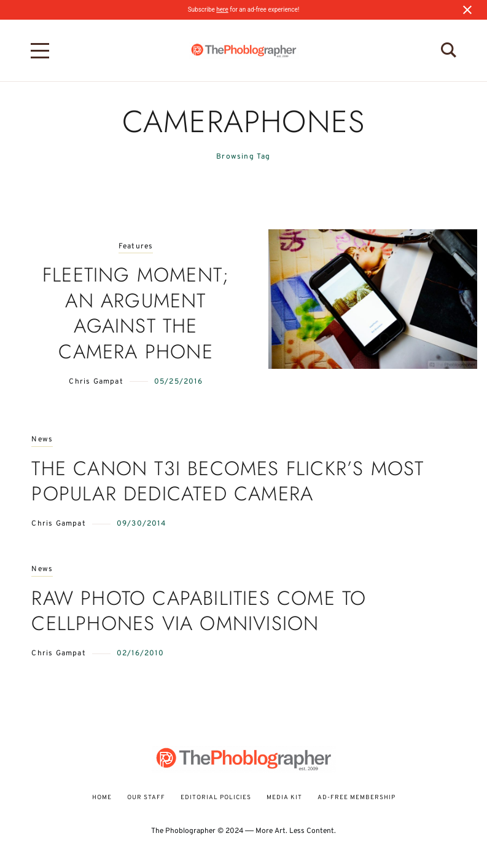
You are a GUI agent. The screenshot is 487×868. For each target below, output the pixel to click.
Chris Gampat (96, 382)
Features (136, 247)
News (42, 440)
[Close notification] (467, 10)
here (222, 10)
